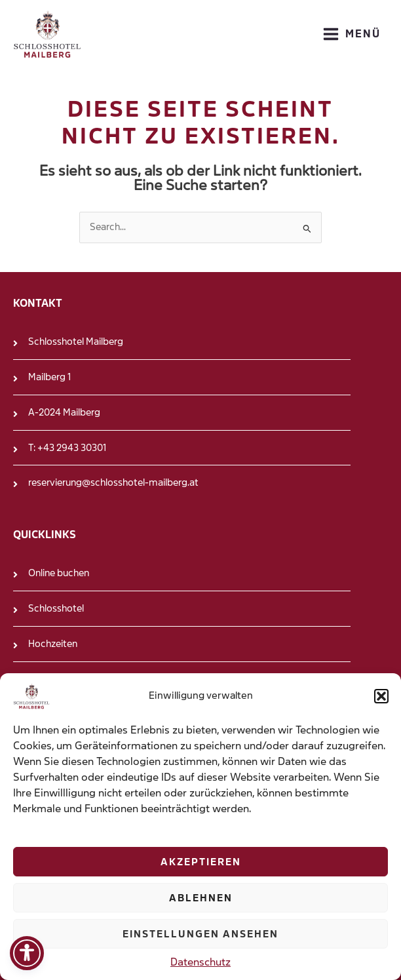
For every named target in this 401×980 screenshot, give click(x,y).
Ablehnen (201, 898)
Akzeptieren (201, 862)
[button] (381, 696)
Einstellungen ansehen (200, 934)
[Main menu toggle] (352, 34)
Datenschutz (200, 962)
